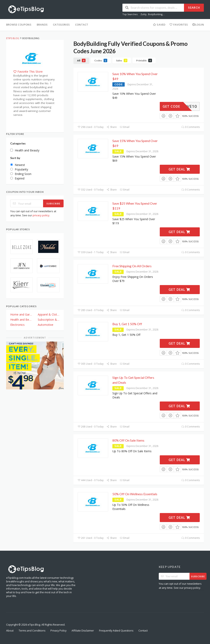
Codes (101, 60)
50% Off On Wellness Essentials (135, 494)
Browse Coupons (19, 25)
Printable (144, 60)
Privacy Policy (58, 631)
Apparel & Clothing (49, 314)
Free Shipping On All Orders (132, 266)
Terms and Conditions (32, 631)
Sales (122, 60)
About (10, 631)
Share (112, 127)
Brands (42, 25)
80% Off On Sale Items (128, 440)
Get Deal (179, 169)
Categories (61, 25)
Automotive (46, 325)
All (81, 60)
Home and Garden (21, 314)
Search (194, 8)
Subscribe (53, 204)
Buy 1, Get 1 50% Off (127, 324)
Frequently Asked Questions (116, 631)
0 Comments (191, 127)
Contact (82, 25)
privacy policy (41, 215)
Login (198, 25)
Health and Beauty (21, 320)
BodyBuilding (155, 14)
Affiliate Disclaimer (83, 631)
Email (125, 127)
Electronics (17, 325)
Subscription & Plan (49, 320)
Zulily (143, 14)
